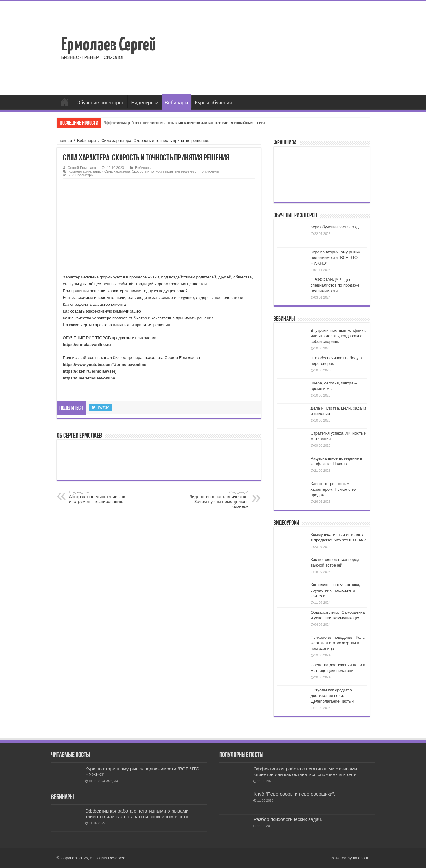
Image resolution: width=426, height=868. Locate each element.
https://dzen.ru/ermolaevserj (90, 371)
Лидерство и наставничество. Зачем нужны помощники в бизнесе (217, 500)
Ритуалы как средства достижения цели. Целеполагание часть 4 (333, 696)
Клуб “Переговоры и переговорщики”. (294, 794)
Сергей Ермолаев (82, 168)
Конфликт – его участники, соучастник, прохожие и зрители (336, 590)
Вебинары (177, 103)
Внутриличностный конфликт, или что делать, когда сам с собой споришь (338, 336)
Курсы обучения (213, 103)
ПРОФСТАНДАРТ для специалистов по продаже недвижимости (335, 285)
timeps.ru (361, 858)
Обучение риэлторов (101, 103)
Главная (65, 102)
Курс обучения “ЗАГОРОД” (336, 227)
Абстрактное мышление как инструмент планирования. (101, 497)
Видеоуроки (145, 103)
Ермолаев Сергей (109, 46)
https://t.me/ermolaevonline (89, 378)
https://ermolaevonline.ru (87, 345)
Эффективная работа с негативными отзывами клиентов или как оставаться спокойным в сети (184, 123)
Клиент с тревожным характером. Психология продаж (334, 489)
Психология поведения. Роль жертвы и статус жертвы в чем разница (338, 643)
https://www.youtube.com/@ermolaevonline (105, 364)
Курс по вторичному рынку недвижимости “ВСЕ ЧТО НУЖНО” (336, 258)
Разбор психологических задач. (288, 819)
